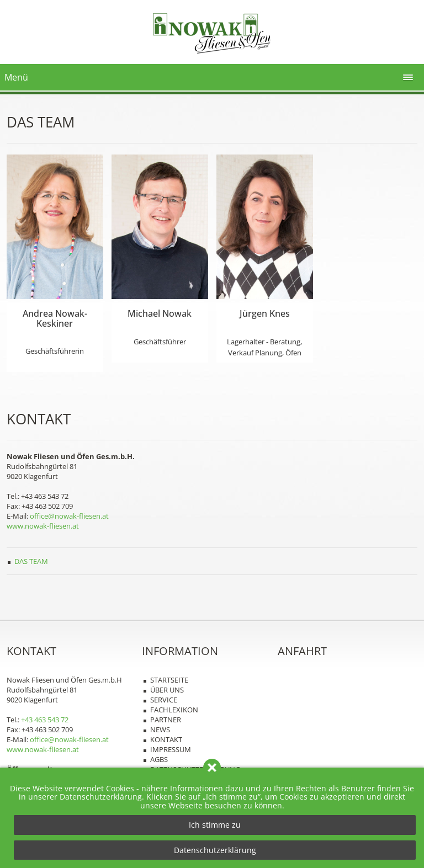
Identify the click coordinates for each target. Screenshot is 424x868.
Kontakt (166, 739)
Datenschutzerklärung (215, 850)
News (160, 729)
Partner (166, 720)
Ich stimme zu (215, 825)
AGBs (159, 759)
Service (164, 700)
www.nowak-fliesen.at (43, 526)
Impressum (171, 749)
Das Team (31, 561)
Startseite (169, 680)
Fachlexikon (174, 710)
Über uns (167, 690)
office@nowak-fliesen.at (69, 516)
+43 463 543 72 (45, 720)
